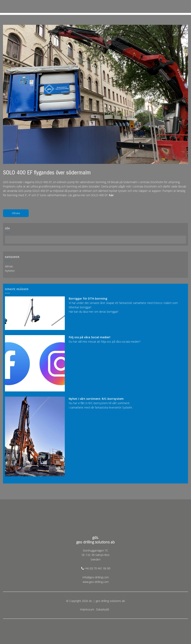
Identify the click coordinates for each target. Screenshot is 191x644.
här (111, 195)
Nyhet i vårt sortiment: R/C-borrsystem (96, 399)
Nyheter (10, 271)
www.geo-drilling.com (96, 582)
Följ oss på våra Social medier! (90, 337)
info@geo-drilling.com (96, 577)
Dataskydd (103, 609)
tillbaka (16, 213)
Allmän (9, 266)
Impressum (87, 609)
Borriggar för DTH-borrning (88, 298)
